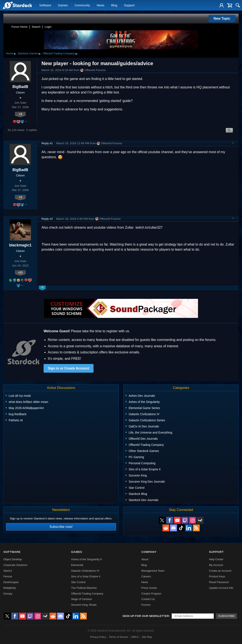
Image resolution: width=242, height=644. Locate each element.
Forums (146, 605)
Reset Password (219, 582)
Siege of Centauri (82, 599)
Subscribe (226, 616)
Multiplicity (10, 588)
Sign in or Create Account (69, 368)
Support (129, 5)
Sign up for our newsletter (146, 616)
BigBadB (20, 87)
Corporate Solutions (15, 565)
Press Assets (149, 588)
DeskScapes (11, 582)
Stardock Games (28, 53)
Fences (8, 576)
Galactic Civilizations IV (85, 571)
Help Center (216, 559)
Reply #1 (47, 143)
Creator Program (151, 594)
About (145, 559)
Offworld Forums (93, 70)
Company (149, 552)
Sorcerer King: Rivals (84, 605)
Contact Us (148, 599)
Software (45, 5)
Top (233, 143)
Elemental (77, 565)
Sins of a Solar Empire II (86, 576)
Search (36, 27)
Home (10, 53)
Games (63, 5)
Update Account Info (221, 588)
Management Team (153, 571)
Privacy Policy (98, 637)
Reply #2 (47, 219)
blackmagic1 (20, 245)
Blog (114, 5)
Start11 (8, 571)
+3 (20, 114)
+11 (20, 272)
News (100, 5)
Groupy (8, 594)
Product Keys (217, 576)
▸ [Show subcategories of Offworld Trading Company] (77, 54)
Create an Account (220, 571)
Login (48, 27)
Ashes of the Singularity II (86, 559)
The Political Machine (84, 588)
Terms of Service (119, 637)
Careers (146, 576)
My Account (216, 565)
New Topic (222, 19)
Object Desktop (13, 559)
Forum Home (19, 27)
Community (82, 5)
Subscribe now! (61, 527)
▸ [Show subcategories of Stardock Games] (40, 54)
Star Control (78, 582)
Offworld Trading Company (59, 53)
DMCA (135, 637)
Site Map (147, 637)
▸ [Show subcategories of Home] (15, 54)
